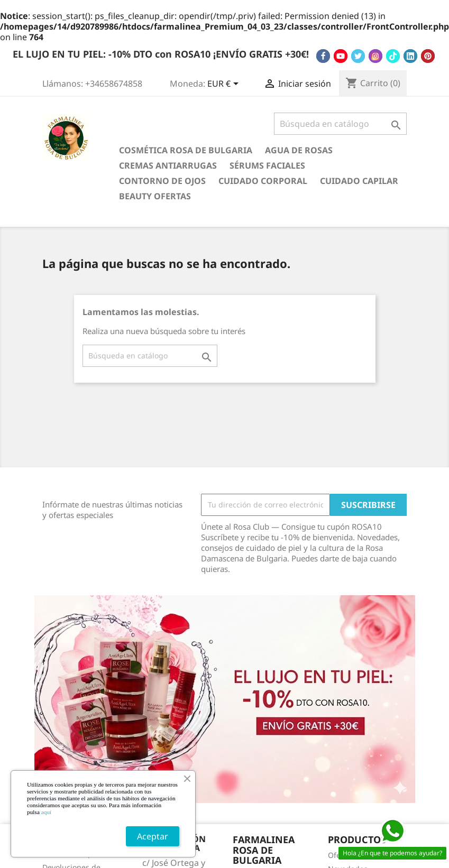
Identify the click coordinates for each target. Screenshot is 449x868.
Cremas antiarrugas (168, 165)
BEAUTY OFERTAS (155, 196)
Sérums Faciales (267, 165)
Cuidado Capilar (359, 181)
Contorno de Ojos (162, 181)
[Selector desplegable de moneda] (225, 85)
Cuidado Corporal (263, 181)
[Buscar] (340, 124)
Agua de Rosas (299, 150)
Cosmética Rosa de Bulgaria (186, 150)
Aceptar (153, 836)
